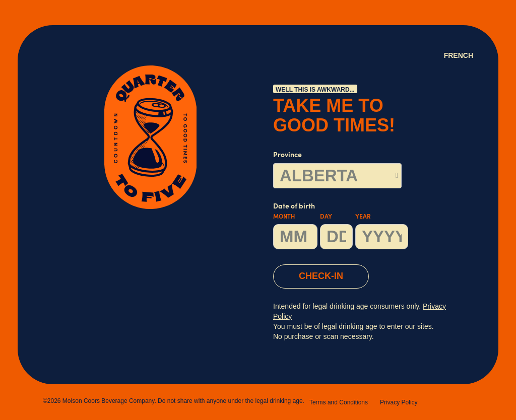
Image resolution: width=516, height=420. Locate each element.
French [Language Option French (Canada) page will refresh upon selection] (459, 55)
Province (287, 156)
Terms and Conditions (339, 402)
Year (363, 217)
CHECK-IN (321, 276)
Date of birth (341, 226)
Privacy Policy (399, 402)
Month (284, 217)
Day (326, 217)
